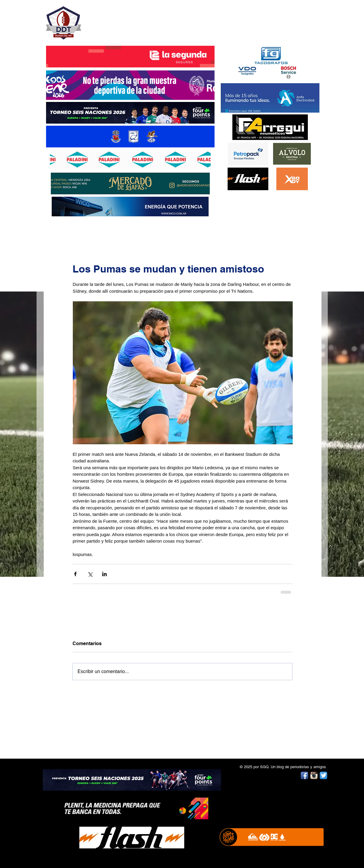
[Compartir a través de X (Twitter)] (90, 574)
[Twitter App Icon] (323, 775)
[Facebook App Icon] (304, 775)
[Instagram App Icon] (314, 775)
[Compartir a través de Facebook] (75, 574)
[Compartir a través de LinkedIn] (104, 574)
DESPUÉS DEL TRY (126, 20)
